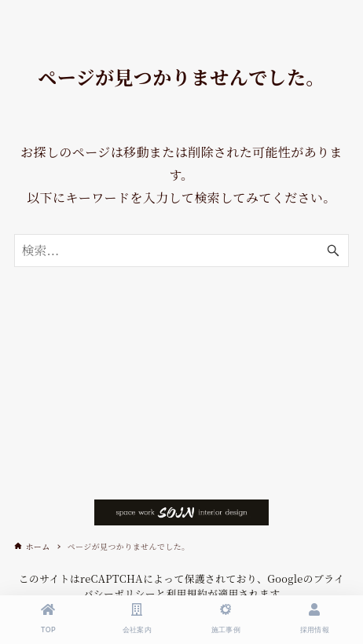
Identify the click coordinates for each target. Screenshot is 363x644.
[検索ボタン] (333, 251)
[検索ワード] (181, 251)
